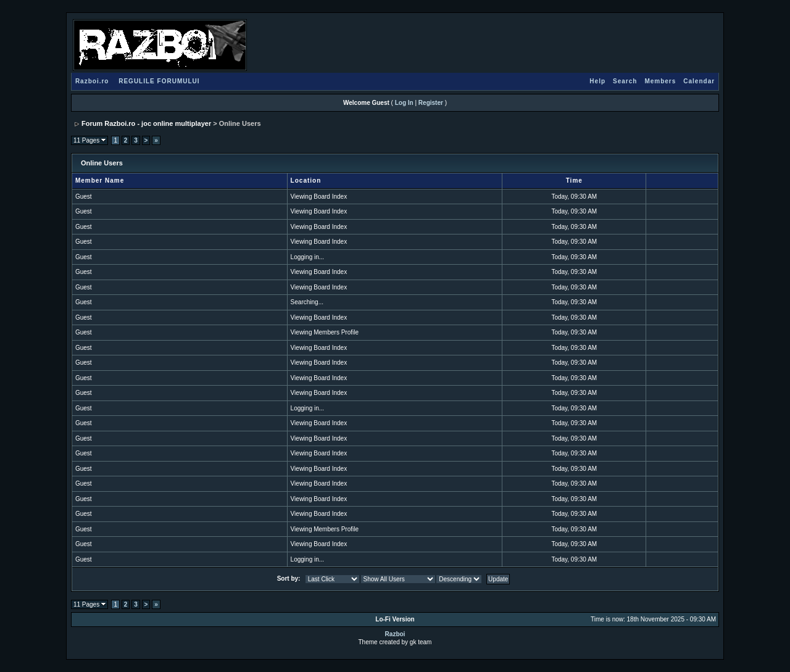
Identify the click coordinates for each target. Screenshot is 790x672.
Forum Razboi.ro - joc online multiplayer (146, 123)
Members (660, 81)
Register (431, 103)
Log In (404, 103)
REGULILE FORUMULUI (159, 81)
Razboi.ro (92, 81)
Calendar (699, 81)
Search (625, 81)
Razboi (395, 634)
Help (597, 81)
